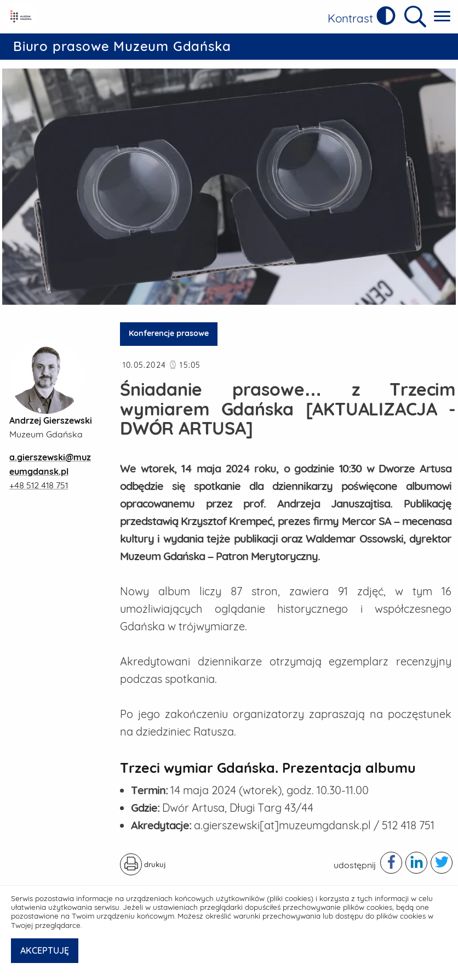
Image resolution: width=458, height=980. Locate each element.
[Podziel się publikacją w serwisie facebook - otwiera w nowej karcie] (391, 863)
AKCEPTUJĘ (45, 950)
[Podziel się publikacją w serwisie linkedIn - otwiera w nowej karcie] (416, 863)
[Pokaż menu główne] (442, 17)
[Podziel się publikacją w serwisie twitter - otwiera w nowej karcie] (442, 863)
